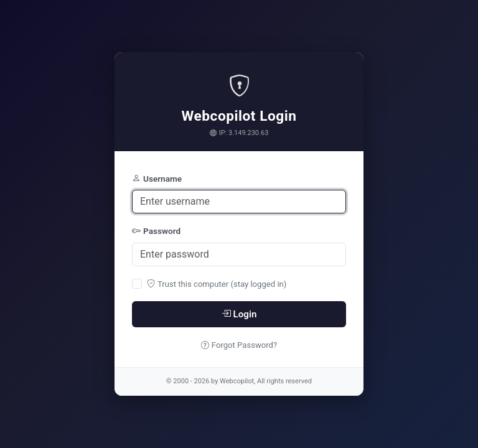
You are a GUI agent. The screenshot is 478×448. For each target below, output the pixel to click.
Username (157, 179)
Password (156, 231)
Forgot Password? (239, 345)
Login (239, 314)
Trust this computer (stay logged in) (217, 284)
